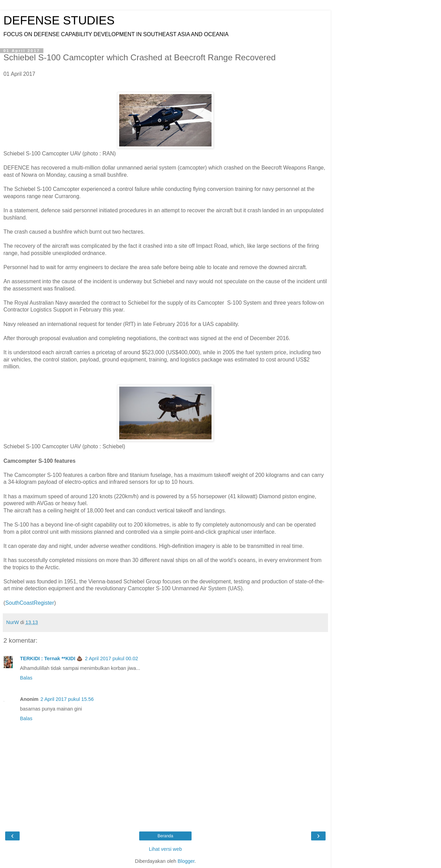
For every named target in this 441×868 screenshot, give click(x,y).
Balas (26, 678)
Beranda (165, 836)
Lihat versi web (165, 849)
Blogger (186, 861)
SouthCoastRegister (30, 603)
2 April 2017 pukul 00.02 (111, 658)
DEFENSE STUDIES (59, 20)
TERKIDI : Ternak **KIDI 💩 (51, 658)
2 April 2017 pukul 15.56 (67, 699)
